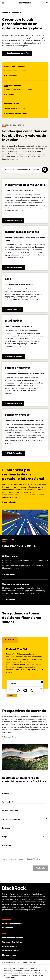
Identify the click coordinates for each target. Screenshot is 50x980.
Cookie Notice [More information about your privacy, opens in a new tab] (10, 978)
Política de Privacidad (33, 859)
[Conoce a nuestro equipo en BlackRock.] (16, 113)
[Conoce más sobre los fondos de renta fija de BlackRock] (13, 268)
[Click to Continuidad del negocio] (25, 923)
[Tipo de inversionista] (23, 819)
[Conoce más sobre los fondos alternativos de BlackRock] (13, 404)
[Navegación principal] (3, 3)
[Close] (46, 971)
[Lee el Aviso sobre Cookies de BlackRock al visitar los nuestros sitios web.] (25, 951)
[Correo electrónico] (23, 811)
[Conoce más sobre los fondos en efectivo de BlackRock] (13, 453)
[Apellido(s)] (23, 802)
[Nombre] (23, 793)
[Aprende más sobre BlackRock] (8, 575)
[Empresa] (23, 828)
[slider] (25, 687)
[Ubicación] (23, 845)
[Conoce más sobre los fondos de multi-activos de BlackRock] (13, 356)
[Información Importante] (25, 938)
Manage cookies (9, 955)
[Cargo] (23, 837)
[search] (47, 3)
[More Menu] (42, 682)
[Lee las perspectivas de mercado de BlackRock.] (10, 76)
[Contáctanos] (25, 928)
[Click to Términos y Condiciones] (25, 942)
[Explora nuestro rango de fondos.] (9, 95)
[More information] (46, 819)
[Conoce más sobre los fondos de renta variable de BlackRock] (13, 221)
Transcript (12, 695)
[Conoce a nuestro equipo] (9, 600)
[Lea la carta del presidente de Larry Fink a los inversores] (17, 53)
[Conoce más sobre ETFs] (13, 309)
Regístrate (40, 868)
